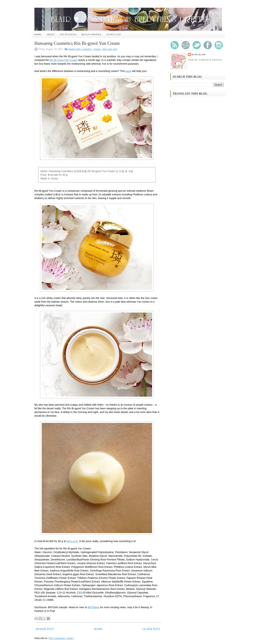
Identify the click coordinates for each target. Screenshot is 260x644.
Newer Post (45, 629)
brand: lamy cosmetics (80, 49)
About (50, 34)
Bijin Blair (199, 55)
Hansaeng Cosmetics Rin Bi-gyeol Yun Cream (77, 43)
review (97, 49)
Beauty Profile (91, 34)
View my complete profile (205, 60)
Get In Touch (68, 34)
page (128, 71)
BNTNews (94, 607)
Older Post (151, 629)
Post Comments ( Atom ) (61, 638)
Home (38, 34)
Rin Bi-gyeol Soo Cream (63, 60)
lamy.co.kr (72, 541)
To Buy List (114, 34)
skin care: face (110, 49)
